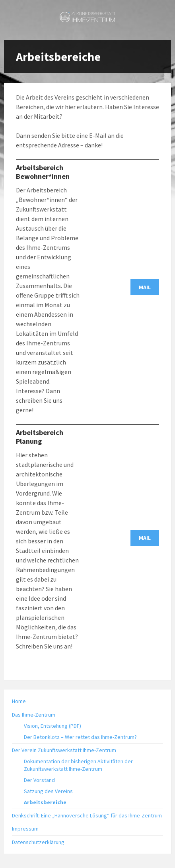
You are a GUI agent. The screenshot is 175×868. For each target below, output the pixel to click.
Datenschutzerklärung (38, 842)
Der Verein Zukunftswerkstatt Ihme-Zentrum (64, 750)
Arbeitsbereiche (45, 802)
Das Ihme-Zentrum (34, 715)
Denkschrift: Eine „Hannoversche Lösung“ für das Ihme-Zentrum (87, 815)
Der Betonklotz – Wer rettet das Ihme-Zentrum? (80, 737)
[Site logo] (87, 20)
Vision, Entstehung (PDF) (52, 726)
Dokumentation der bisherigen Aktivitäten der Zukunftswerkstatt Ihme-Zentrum (78, 765)
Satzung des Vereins (48, 791)
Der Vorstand (39, 780)
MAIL (145, 287)
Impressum (25, 829)
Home (19, 701)
